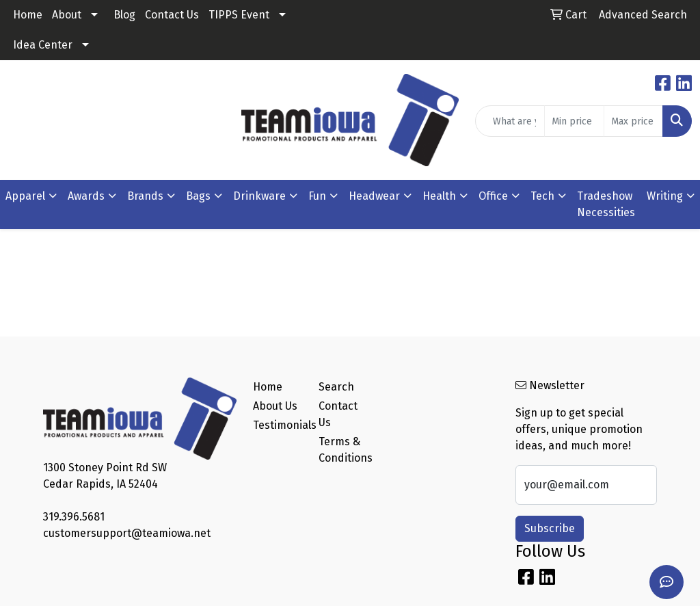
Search (336, 387)
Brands (145, 196)
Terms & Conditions (343, 450)
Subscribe (550, 528)
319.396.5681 (74, 517)
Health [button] (439, 196)
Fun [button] (317, 196)
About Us (275, 406)
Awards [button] (86, 196)
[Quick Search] (510, 121)
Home (28, 15)
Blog (124, 15)
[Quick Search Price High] (633, 121)
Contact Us (172, 15)
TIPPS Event (239, 15)
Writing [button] (665, 196)
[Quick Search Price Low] (574, 121)
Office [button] (493, 196)
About (67, 15)
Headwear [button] (374, 196)
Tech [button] (542, 196)
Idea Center (43, 45)
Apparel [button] (25, 196)
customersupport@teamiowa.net (127, 533)
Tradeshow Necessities (606, 204)
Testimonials (278, 425)
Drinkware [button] (259, 196)
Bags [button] (198, 196)
